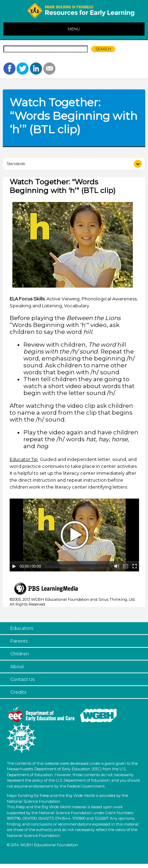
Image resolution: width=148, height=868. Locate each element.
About (17, 667)
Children (20, 654)
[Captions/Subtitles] (126, 566)
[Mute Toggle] (117, 566)
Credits (18, 692)
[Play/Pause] (14, 566)
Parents (19, 641)
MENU (74, 29)
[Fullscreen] (135, 566)
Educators (22, 628)
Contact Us (22, 679)
